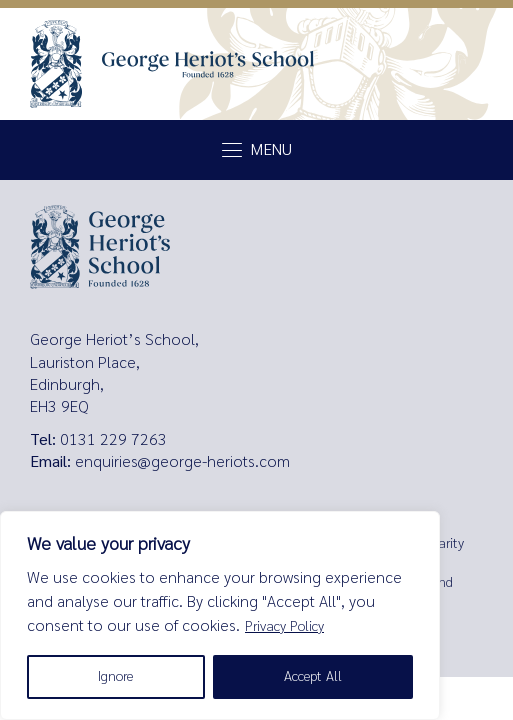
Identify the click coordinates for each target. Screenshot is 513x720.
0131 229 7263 (113, 439)
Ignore (115, 676)
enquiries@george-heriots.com (182, 461)
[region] (220, 615)
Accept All (313, 676)
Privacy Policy (284, 626)
